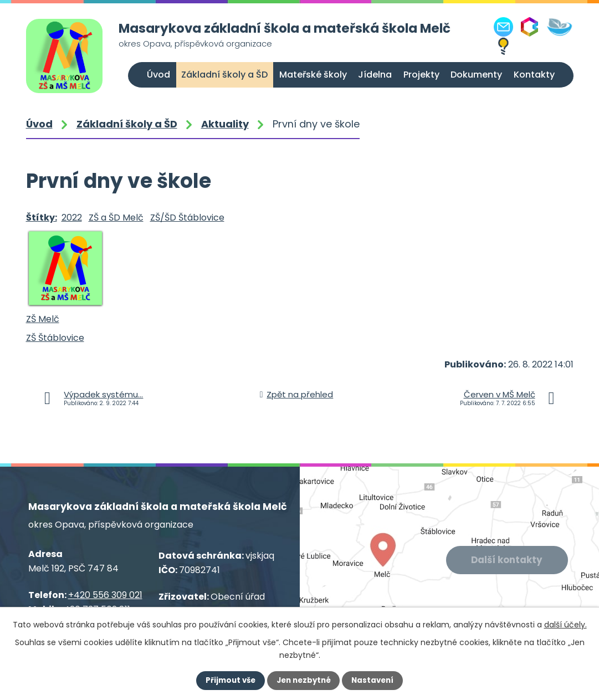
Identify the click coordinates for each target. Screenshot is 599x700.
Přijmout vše (229, 681)
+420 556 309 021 (105, 595)
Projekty (421, 75)
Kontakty (534, 75)
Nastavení (375, 681)
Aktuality (225, 124)
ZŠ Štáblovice (55, 338)
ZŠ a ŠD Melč (116, 218)
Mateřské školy (313, 75)
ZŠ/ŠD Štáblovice (187, 218)
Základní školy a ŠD (224, 75)
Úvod (158, 75)
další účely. (565, 625)
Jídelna (375, 75)
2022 (72, 218)
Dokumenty (476, 75)
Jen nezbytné (304, 681)
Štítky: (42, 218)
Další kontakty (508, 561)
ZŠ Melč (43, 319)
